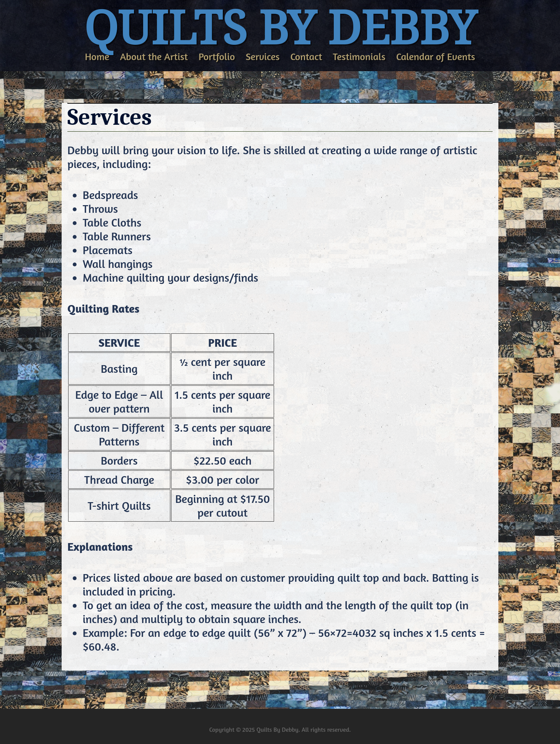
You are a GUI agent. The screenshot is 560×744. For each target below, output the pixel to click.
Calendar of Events (436, 56)
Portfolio (217, 56)
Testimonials (359, 56)
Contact (306, 56)
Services (263, 56)
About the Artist (154, 56)
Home (97, 56)
